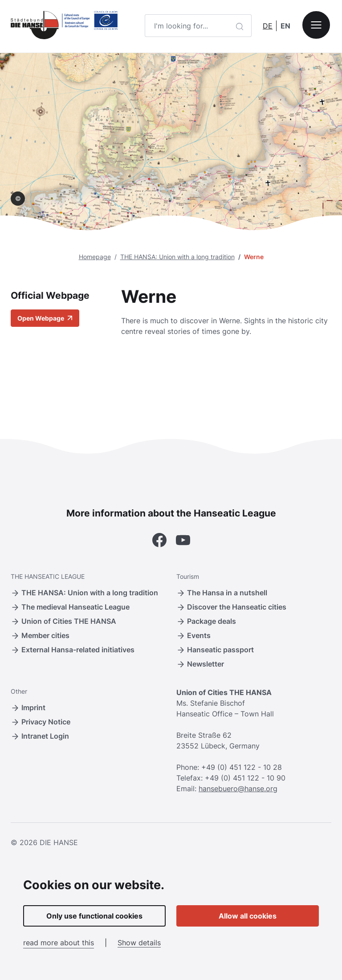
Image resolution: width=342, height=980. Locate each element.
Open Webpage (45, 318)
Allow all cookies (248, 916)
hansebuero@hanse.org (238, 789)
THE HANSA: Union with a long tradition (177, 257)
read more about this (59, 943)
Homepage (95, 257)
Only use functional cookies (94, 916)
